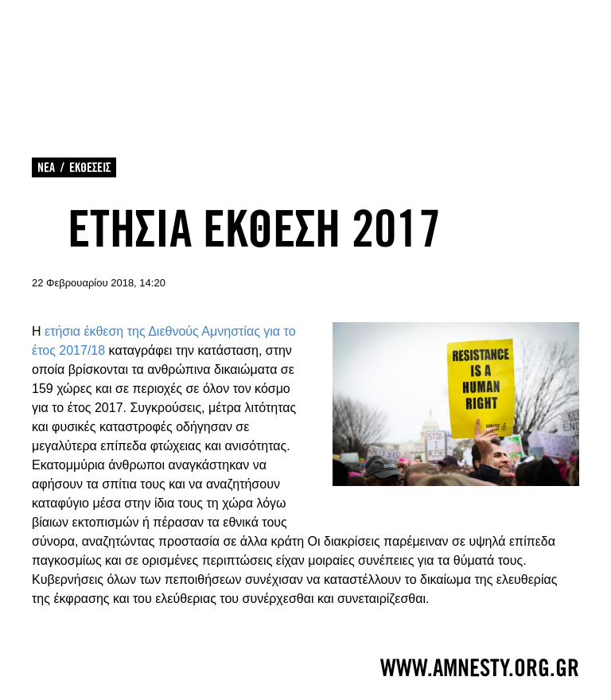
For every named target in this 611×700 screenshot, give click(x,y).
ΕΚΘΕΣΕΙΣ (90, 167)
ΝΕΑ (46, 167)
